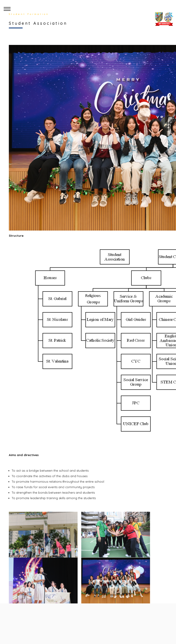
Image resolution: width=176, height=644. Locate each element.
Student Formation (28, 14)
